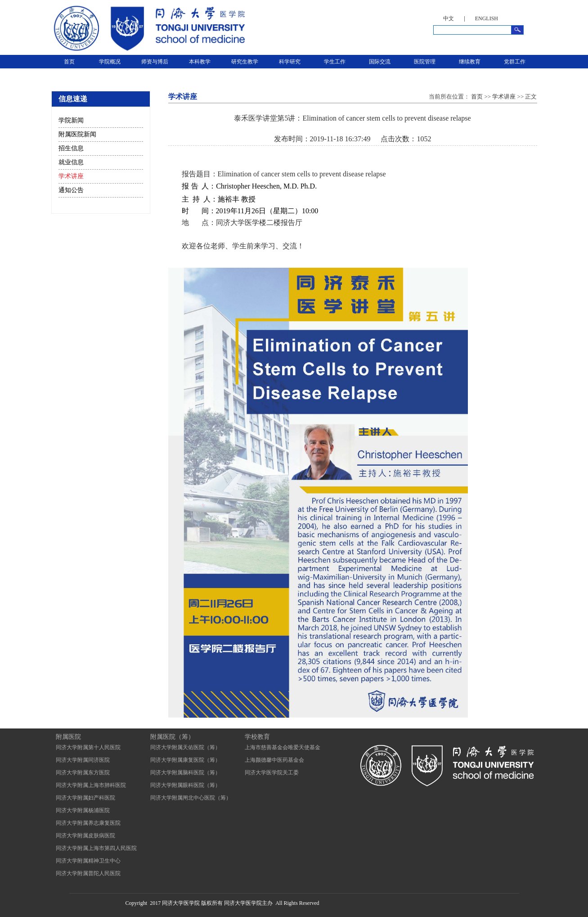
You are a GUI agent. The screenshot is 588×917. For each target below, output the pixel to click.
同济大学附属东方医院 (83, 773)
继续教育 (470, 62)
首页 (69, 62)
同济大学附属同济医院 (83, 760)
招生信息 (71, 148)
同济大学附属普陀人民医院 (88, 873)
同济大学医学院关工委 (272, 773)
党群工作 (515, 62)
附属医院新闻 (77, 134)
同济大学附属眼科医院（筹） (185, 785)
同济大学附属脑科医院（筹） (185, 773)
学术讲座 (71, 176)
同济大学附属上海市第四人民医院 (96, 848)
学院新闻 (71, 120)
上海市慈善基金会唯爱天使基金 (283, 747)
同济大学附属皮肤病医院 (85, 836)
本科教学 (200, 62)
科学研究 (290, 62)
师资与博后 (155, 62)
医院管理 (425, 62)
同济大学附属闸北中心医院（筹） (191, 798)
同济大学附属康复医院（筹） (185, 760)
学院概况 (110, 62)
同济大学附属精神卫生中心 (88, 861)
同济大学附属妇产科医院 (85, 798)
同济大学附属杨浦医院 (83, 810)
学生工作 (335, 62)
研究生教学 (245, 62)
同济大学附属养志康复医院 (88, 823)
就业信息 (71, 162)
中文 (449, 18)
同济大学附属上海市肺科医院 (91, 785)
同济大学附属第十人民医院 (88, 747)
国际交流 (380, 62)
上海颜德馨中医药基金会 (274, 760)
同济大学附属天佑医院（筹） (185, 747)
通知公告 (71, 190)
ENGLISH (487, 18)
